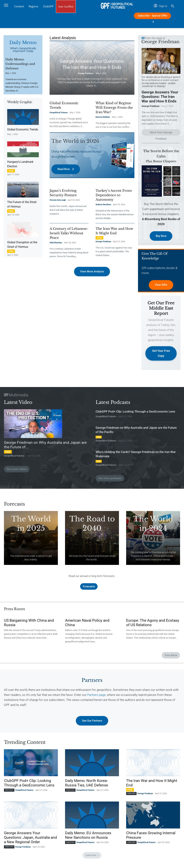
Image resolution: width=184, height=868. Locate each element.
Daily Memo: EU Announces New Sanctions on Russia (88, 836)
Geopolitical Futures (59, 113)
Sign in (160, 6)
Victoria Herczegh (58, 200)
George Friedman (86, 73)
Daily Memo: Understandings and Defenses (20, 64)
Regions (33, 6)
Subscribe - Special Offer (152, 17)
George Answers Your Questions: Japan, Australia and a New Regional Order (30, 838)
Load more (92, 856)
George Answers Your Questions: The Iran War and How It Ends (160, 97)
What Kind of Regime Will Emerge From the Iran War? (114, 108)
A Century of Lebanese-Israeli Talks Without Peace (69, 233)
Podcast (9, 791)
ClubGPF (48, 6)
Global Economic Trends (23, 129)
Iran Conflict (66, 6)
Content (19, 6)
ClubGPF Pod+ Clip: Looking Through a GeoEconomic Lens (135, 412)
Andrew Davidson (103, 204)
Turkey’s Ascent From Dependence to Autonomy (114, 195)
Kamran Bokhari (103, 117)
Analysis (70, 791)
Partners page (96, 695)
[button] (173, 7)
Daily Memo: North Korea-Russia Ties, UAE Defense (87, 784)
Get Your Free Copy (161, 354)
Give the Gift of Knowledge (154, 256)
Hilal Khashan (56, 242)
